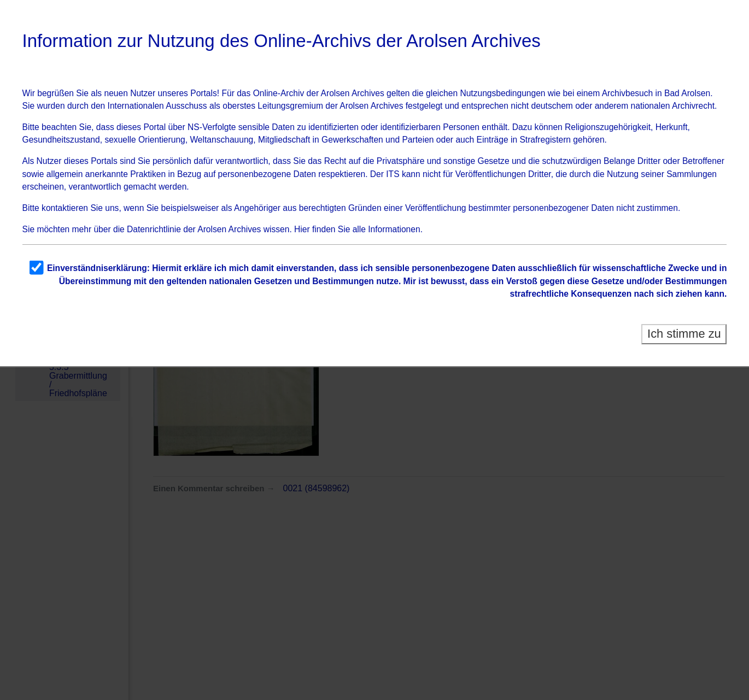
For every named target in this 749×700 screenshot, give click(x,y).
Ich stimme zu (684, 334)
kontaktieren (65, 208)
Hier (302, 229)
